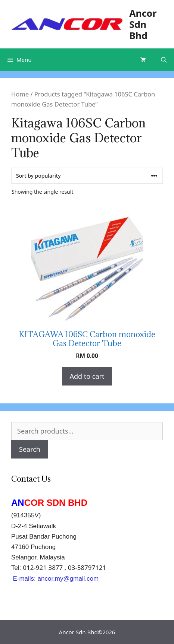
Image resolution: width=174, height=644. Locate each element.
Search (30, 449)
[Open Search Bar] (164, 60)
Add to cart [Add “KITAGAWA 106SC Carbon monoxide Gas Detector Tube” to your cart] (87, 376)
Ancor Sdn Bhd (143, 24)
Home (20, 94)
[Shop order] (87, 176)
